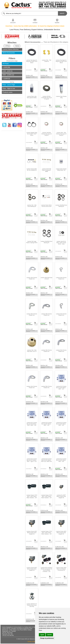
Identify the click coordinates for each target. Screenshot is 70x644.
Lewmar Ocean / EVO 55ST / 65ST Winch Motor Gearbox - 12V (47, 533)
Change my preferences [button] (47, 638)
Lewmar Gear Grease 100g (61, 97)
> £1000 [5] (6, 79)
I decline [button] (49, 635)
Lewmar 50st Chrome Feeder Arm (61, 351)
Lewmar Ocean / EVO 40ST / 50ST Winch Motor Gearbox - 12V (47, 496)
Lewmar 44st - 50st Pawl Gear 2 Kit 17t (32, 351)
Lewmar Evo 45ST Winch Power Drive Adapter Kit (61, 496)
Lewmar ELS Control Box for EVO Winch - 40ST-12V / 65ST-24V (47, 460)
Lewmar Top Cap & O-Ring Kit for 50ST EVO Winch (32, 61)
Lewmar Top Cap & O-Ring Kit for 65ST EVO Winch (61, 61)
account (13, 23)
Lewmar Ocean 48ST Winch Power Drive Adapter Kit (61, 533)
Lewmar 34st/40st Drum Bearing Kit (61, 206)
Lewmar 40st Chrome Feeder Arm (32, 315)
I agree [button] (42, 635)
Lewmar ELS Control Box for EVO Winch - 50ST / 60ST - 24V (32, 424)
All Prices (6, 64)
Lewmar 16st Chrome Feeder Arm (32, 278)
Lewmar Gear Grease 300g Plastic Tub (61, 170)
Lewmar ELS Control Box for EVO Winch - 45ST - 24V (61, 460)
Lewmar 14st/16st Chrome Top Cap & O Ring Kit (47, 134)
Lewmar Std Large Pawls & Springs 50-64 (32, 242)
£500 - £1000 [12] (8, 75)
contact (35, 23)
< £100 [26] (6, 67)
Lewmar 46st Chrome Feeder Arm (47, 351)
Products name (7, 92)
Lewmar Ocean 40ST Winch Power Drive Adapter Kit (32, 533)
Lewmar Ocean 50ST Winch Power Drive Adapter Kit (32, 569)
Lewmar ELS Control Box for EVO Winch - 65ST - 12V (47, 424)
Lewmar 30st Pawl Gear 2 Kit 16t (46, 278)
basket (57, 23)
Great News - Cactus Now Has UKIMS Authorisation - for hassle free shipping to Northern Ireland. (35, 26)
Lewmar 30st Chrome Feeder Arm (61, 278)
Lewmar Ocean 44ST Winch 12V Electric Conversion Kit (61, 569)
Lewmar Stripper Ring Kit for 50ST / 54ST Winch (32, 134)
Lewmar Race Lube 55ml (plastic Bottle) (32, 97)
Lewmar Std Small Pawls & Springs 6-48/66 (47, 170)
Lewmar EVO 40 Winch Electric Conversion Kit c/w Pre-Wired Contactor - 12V (47, 570)
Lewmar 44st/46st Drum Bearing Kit (47, 242)
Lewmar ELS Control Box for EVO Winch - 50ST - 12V (61, 424)
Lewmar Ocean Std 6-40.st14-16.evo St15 (47, 206)
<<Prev (7, 46)
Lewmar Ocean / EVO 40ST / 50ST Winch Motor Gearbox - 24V (32, 496)
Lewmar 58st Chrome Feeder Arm (47, 387)
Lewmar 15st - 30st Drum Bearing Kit (32, 206)
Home (17, 46)
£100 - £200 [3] (7, 71)
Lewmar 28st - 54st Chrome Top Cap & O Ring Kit (61, 134)
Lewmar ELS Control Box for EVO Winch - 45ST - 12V (61, 388)
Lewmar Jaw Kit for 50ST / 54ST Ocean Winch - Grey (61, 243)
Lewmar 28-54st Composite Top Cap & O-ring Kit (47, 98)
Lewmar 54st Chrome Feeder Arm (61, 315)
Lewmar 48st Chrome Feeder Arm (47, 315)
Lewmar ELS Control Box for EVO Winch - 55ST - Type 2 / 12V (32, 460)
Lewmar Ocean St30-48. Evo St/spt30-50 (32, 170)
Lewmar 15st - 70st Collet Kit (46, 61)
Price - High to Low (9, 88)
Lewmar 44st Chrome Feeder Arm (32, 387)
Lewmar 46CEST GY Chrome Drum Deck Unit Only (32, 605)
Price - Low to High (9, 85)
